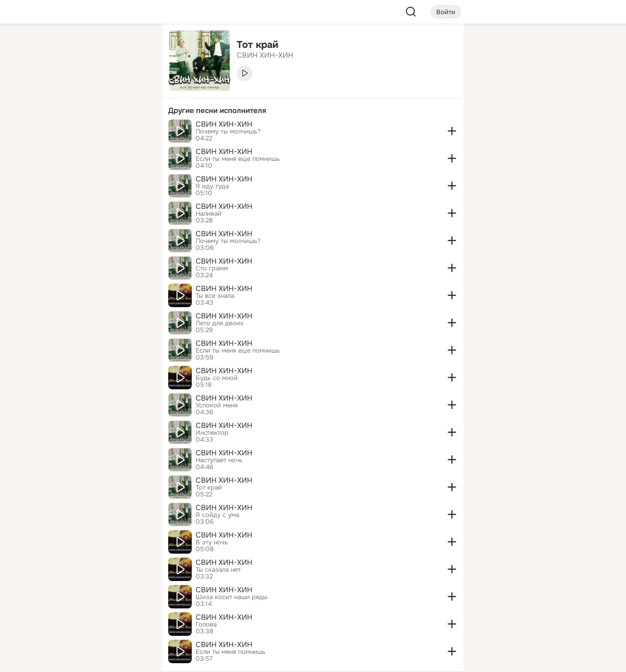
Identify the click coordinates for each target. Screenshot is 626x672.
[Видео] (133, 90)
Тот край (209, 488)
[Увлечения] (90, 47)
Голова (206, 625)
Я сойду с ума (217, 515)
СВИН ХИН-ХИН (224, 124)
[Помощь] (47, 176)
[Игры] (133, 133)
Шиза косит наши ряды (232, 597)
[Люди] (90, 90)
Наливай (209, 214)
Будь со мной (217, 378)
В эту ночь (212, 542)
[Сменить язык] (90, 617)
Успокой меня (217, 405)
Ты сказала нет (218, 570)
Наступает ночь (219, 460)
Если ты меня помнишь (231, 652)
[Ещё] (90, 596)
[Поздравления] (90, 133)
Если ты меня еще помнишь (238, 159)
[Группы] (133, 47)
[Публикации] (47, 90)
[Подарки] (47, 133)
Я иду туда (212, 186)
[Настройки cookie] (90, 659)
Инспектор (212, 433)
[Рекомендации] (90, 176)
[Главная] (47, 47)
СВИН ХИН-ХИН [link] (265, 55)
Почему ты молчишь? (228, 132)
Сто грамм (212, 269)
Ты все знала (215, 296)
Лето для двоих (220, 323)
